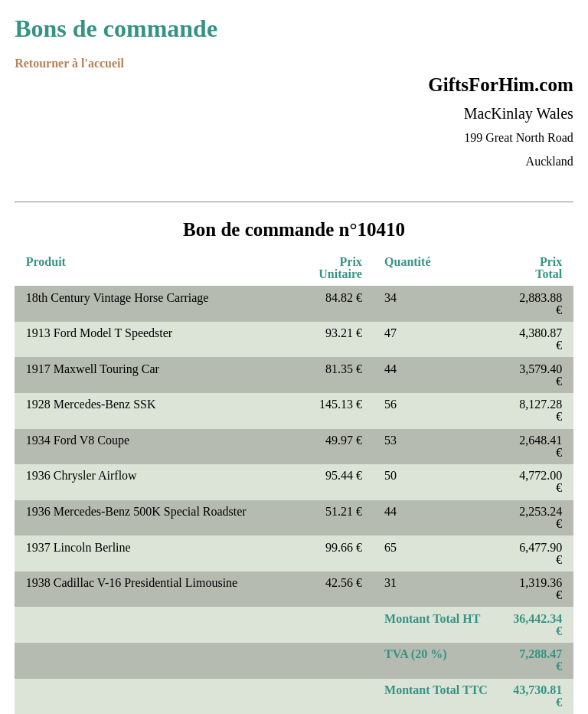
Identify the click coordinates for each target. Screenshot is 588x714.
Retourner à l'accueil (69, 63)
